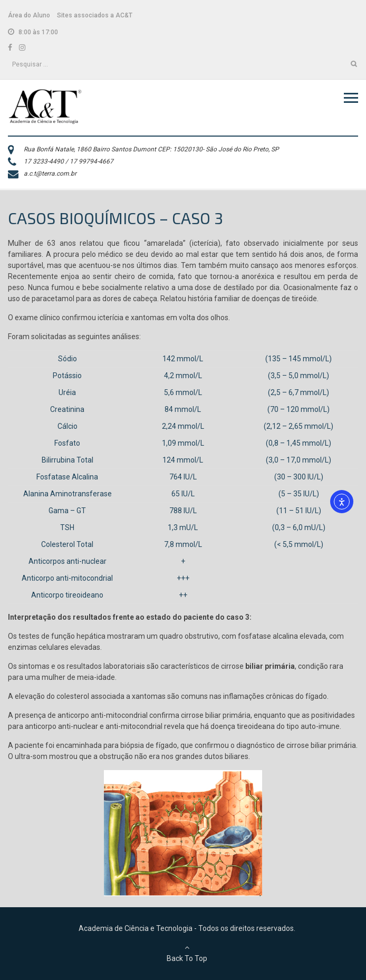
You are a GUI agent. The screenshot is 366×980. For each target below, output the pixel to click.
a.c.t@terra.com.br (50, 174)
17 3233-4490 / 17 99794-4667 (69, 161)
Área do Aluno (29, 15)
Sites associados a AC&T (95, 15)
